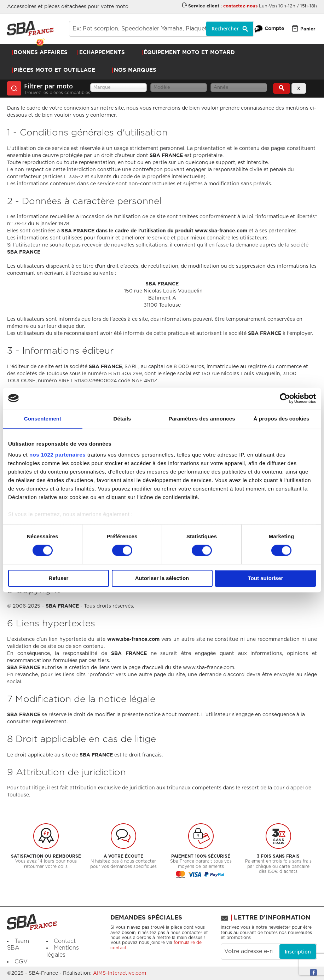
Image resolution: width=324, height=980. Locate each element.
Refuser (59, 578)
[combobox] (161, 29)
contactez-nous (240, 6)
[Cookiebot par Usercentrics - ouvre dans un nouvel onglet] (285, 398)
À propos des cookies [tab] (282, 419)
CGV (21, 962)
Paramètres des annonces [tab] (202, 419)
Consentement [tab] (43, 419)
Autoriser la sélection (162, 578)
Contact (65, 941)
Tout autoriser (266, 578)
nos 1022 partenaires (57, 455)
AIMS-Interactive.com (120, 973)
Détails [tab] (122, 419)
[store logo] (30, 28)
